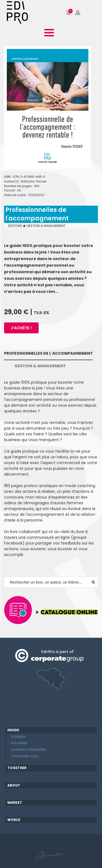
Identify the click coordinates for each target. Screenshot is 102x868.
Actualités (19, 743)
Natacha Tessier (34, 181)
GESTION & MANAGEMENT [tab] (40, 366)
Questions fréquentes (28, 749)
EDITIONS (17, 226)
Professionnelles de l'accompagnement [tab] (48, 353)
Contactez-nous (25, 756)
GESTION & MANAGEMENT (46, 226)
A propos (18, 736)
